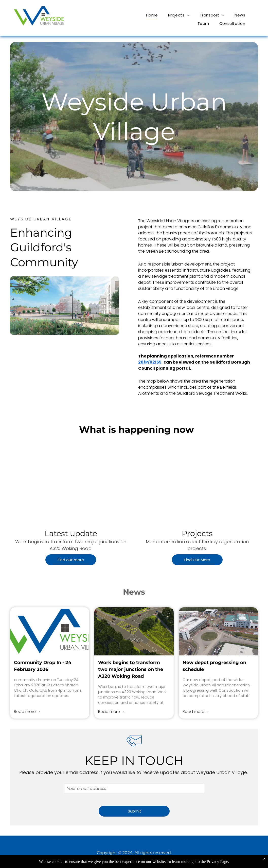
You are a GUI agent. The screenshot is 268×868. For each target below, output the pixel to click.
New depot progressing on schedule (214, 666)
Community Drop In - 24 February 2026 (43, 666)
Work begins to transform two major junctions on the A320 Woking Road (131, 669)
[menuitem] (152, 15)
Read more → (27, 712)
